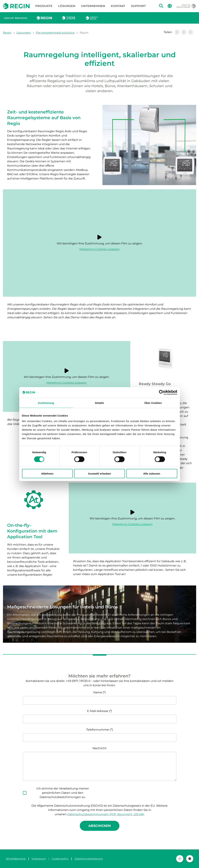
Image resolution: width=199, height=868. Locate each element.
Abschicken (100, 826)
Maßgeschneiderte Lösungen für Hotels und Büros (62, 607)
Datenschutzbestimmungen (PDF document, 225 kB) (106, 814)
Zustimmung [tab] (46, 403)
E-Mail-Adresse (98, 711)
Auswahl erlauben (99, 474)
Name (98, 692)
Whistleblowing (16, 859)
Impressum (39, 859)
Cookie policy (60, 859)
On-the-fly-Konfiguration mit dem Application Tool (32, 531)
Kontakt (118, 6)
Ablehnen (47, 474)
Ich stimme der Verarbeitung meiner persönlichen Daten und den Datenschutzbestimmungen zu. (63, 793)
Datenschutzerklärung (89, 859)
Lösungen (67, 6)
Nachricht (99, 748)
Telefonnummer (98, 730)
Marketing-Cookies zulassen (100, 249)
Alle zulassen (152, 474)
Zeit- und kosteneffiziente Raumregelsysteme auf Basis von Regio (44, 118)
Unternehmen (93, 6)
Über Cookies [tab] (153, 403)
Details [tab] (100, 403)
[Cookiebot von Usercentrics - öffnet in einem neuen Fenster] (162, 392)
